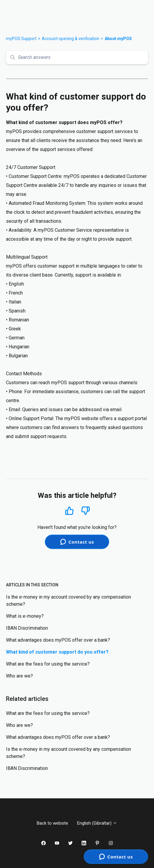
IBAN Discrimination (27, 628)
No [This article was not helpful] (86, 511)
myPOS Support (21, 39)
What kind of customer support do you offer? (57, 652)
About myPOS (118, 39)
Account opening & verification (71, 39)
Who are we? (19, 676)
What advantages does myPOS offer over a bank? (58, 640)
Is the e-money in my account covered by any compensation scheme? (68, 601)
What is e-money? (25, 616)
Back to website (52, 823)
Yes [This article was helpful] (69, 511)
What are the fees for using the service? (48, 664)
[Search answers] (77, 58)
